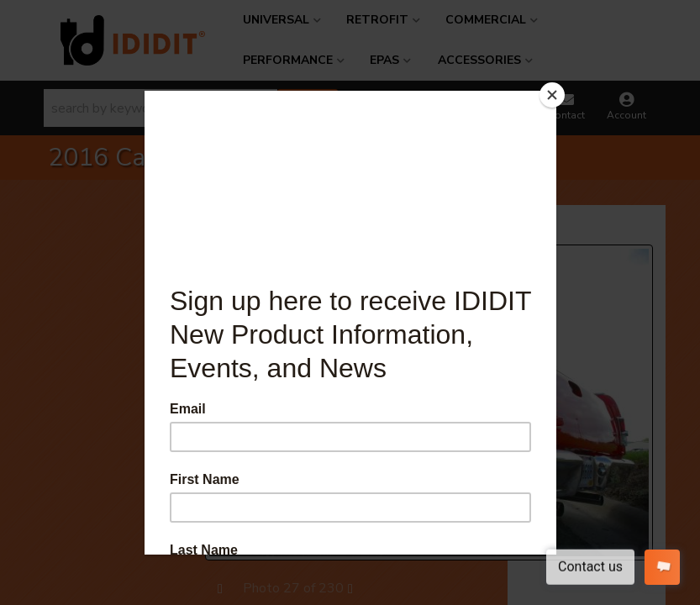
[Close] (552, 95)
